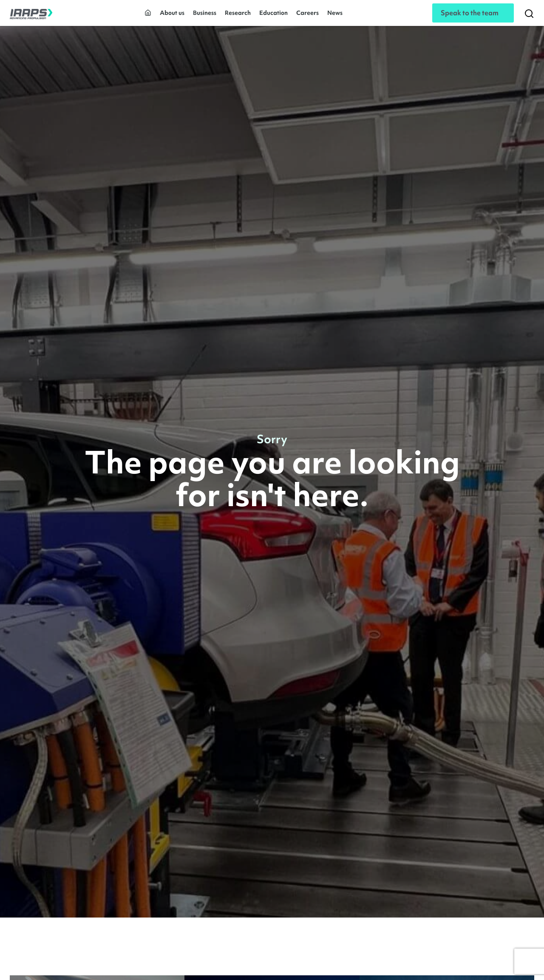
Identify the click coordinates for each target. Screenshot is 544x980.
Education (273, 16)
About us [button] (172, 16)
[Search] (529, 16)
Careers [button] (307, 16)
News (335, 16)
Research (238, 16)
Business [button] (205, 16)
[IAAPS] (31, 16)
